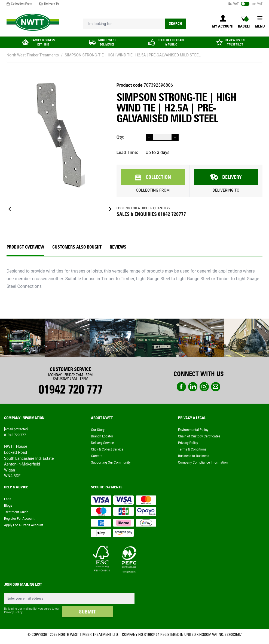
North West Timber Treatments (33, 55)
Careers (97, 456)
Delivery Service (102, 443)
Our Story (98, 430)
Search (175, 24)
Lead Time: (127, 152)
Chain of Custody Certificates (199, 436)
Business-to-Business (194, 456)
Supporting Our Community (111, 462)
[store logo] (33, 22)
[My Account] (223, 22)
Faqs (8, 499)
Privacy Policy (188, 443)
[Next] (110, 209)
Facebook (181, 387)
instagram (204, 387)
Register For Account (19, 519)
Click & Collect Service (107, 449)
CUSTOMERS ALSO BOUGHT (77, 247)
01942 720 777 (70, 389)
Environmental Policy (193, 430)
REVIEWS (118, 247)
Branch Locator (102, 436)
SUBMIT (87, 612)
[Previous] (10, 209)
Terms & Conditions (192, 449)
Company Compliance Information (203, 462)
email (216, 387)
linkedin (193, 387)
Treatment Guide (16, 512)
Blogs (8, 506)
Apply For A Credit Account (24, 525)
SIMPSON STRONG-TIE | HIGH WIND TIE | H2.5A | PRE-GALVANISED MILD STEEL (133, 55)
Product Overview (25, 247)
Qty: (120, 137)
